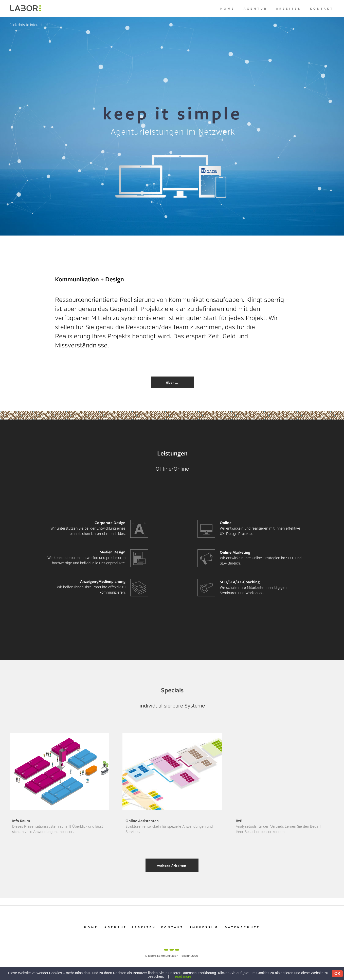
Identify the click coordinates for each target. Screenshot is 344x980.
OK (337, 974)
